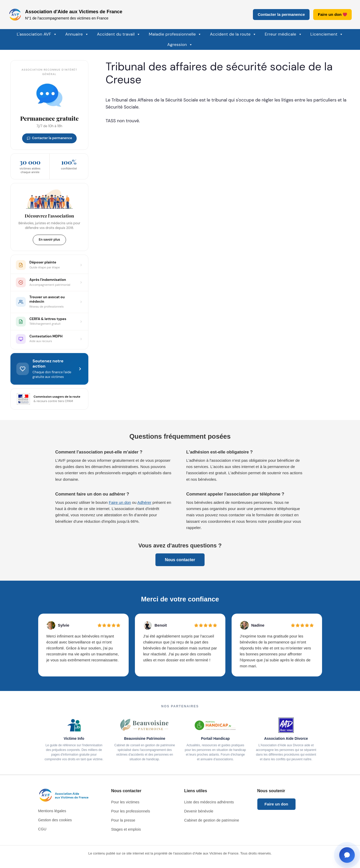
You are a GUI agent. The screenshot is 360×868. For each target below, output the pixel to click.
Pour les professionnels (131, 811)
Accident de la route (233, 34)
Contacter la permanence (281, 14)
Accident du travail (119, 34)
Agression (180, 45)
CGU (42, 829)
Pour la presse (123, 820)
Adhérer (144, 502)
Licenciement (327, 34)
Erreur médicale (284, 34)
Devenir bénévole (199, 811)
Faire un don (332, 14)
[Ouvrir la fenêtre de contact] (347, 855)
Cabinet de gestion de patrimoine (212, 820)
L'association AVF (37, 34)
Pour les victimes (125, 802)
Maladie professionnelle (175, 34)
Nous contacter (180, 560)
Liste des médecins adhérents (209, 802)
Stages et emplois (126, 829)
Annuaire (77, 34)
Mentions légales (52, 811)
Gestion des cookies (55, 820)
